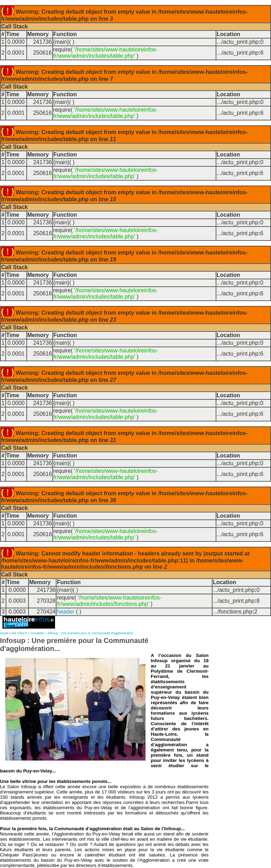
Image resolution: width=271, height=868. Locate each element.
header (66, 612)
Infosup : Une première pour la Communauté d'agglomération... (92, 633)
